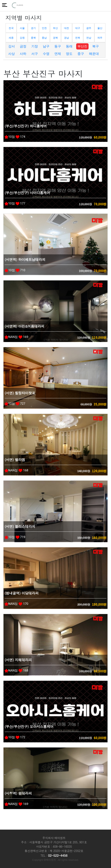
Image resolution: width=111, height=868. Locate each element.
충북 (33, 38)
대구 (78, 28)
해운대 (94, 54)
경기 (33, 28)
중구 (81, 54)
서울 (22, 28)
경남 (67, 38)
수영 (46, 54)
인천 (44, 28)
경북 (55, 38)
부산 (55, 28)
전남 (89, 38)
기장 (35, 46)
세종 (11, 38)
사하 (23, 54)
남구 (46, 46)
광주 (89, 28)
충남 (44, 38)
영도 (69, 54)
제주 (100, 38)
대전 (67, 28)
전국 (11, 28)
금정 (23, 46)
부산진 (82, 46)
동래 (69, 46)
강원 (22, 38)
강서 (12, 46)
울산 (100, 28)
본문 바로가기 (0, 0)
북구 (96, 46)
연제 (58, 54)
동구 (58, 46)
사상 (12, 54)
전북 (78, 38)
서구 (35, 54)
